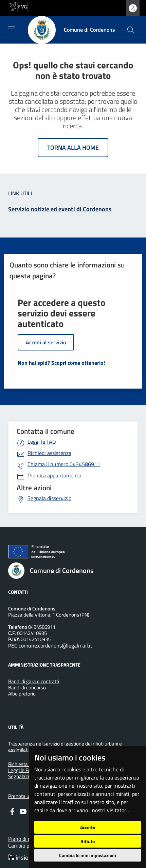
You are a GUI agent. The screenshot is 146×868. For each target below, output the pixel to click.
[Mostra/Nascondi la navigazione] (12, 29)
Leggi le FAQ (42, 442)
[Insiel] (21, 858)
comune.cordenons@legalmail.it (56, 645)
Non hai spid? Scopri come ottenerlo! (61, 363)
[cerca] (131, 30)
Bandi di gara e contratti (34, 681)
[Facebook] (12, 811)
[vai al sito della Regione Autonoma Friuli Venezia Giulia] (18, 6)
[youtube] (23, 811)
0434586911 (64, 464)
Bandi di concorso (27, 687)
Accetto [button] (88, 827)
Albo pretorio (22, 694)
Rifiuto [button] (88, 841)
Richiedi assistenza (49, 453)
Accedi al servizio (46, 342)
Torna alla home (73, 148)
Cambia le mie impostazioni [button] (88, 855)
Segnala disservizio (49, 498)
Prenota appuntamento (54, 475)
